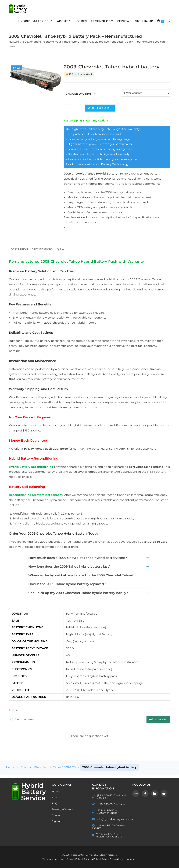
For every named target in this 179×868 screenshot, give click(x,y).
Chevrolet (42, 767)
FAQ (55, 803)
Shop (25, 767)
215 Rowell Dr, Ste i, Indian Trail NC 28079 (107, 835)
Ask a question (158, 719)
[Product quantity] (67, 108)
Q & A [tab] (60, 249)
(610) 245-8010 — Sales (109, 804)
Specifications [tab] (42, 249)
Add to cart (100, 108)
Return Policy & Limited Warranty (119, 859)
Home (10, 767)
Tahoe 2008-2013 (68, 767)
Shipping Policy (92, 859)
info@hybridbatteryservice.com (110, 819)
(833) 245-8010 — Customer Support (106, 812)
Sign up (57, 821)
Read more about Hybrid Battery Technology (97, 164)
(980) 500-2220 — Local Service (109, 797)
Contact (57, 815)
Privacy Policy (75, 859)
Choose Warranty (81, 94)
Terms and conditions (54, 859)
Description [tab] (19, 249)
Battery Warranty (62, 809)
